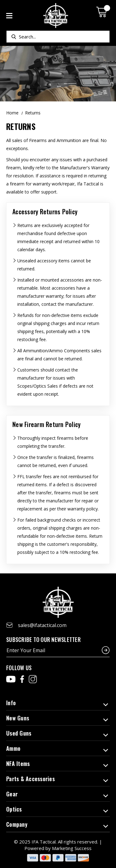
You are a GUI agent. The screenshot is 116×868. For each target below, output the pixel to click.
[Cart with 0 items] (103, 12)
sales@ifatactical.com (42, 625)
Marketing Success (72, 848)
